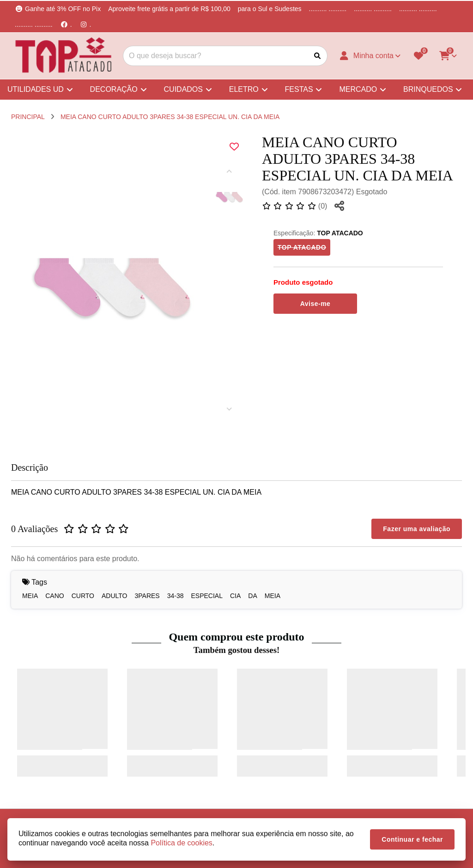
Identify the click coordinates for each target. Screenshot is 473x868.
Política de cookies (181, 843)
